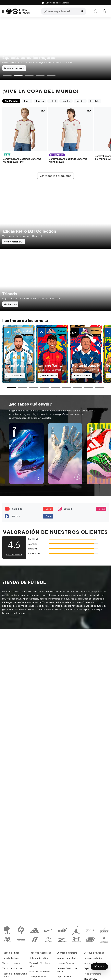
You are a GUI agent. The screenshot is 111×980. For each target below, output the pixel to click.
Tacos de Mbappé (12, 968)
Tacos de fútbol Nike (40, 953)
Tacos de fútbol (10, 953)
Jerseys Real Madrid (67, 958)
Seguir (48, 509)
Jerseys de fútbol (93, 958)
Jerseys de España (94, 953)
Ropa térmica (64, 977)
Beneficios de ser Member (55, 3)
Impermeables (91, 963)
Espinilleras (90, 968)
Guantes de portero (67, 953)
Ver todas (104, 942)
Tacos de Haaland (12, 963)
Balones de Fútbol (39, 958)
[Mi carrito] (104, 11)
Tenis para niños (38, 977)
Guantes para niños (40, 971)
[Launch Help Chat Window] (99, 967)
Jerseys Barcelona (66, 963)
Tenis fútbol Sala (11, 958)
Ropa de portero (92, 974)
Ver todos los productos (56, 176)
